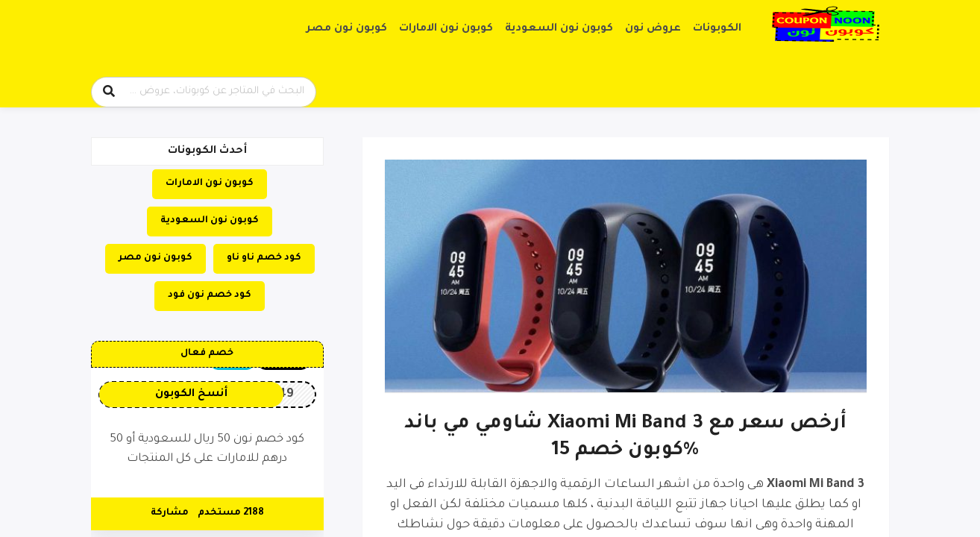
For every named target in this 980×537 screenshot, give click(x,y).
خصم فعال (207, 354)
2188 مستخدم (231, 513)
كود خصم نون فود (210, 295)
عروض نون (653, 29)
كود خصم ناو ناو (264, 258)
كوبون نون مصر (347, 29)
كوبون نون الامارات (446, 29)
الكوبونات (717, 29)
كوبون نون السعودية (559, 29)
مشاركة (170, 513)
